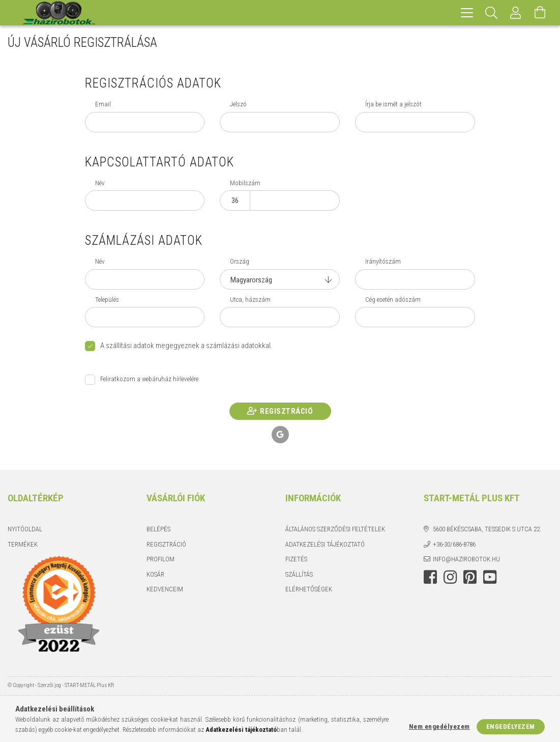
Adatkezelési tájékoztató (325, 544)
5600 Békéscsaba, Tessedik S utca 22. (487, 529)
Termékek (23, 544)
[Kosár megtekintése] (540, 13)
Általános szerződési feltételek (335, 529)
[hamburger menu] (467, 13)
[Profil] (516, 13)
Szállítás (299, 574)
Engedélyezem (511, 726)
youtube (490, 577)
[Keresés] (491, 13)
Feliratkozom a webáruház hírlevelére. (150, 379)
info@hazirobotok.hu (466, 559)
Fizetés (296, 559)
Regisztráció (286, 411)
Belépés (158, 529)
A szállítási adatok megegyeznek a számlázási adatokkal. (186, 346)
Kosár (155, 574)
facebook (430, 577)
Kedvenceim (165, 589)
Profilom (160, 559)
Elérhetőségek (309, 589)
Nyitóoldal (25, 529)
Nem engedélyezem (439, 726)
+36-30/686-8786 (454, 544)
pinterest (470, 577)
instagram (450, 577)
